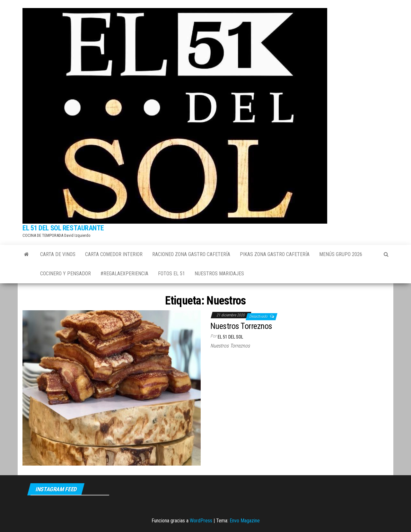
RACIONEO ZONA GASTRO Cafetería (191, 254)
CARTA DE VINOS (58, 254)
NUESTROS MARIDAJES (219, 274)
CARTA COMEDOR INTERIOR (114, 254)
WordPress (201, 521)
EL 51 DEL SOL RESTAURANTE (63, 228)
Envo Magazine (245, 521)
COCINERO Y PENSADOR (66, 274)
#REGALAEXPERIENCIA (124, 274)
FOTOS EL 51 (171, 274)
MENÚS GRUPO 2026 (341, 254)
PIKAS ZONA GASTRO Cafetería (275, 254)
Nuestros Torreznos (241, 326)
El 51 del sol (230, 337)
